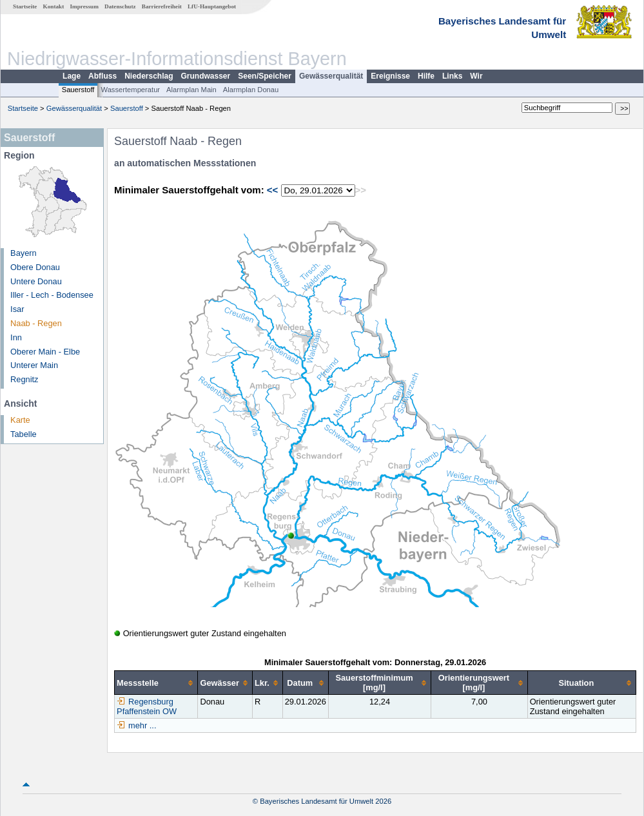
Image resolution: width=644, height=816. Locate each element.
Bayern (24, 253)
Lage (72, 76)
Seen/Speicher (265, 76)
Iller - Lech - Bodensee (52, 295)
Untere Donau (36, 281)
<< (273, 190)
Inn (16, 337)
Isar (17, 309)
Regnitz (24, 379)
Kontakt (54, 6)
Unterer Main (34, 365)
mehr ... (142, 725)
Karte (20, 420)
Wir (476, 76)
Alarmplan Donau (251, 90)
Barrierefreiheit (162, 6)
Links (452, 76)
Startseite (25, 6)
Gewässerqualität (331, 76)
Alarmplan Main (191, 90)
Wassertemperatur (130, 90)
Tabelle (24, 434)
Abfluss (102, 76)
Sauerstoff (78, 90)
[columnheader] (156, 683)
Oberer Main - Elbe (45, 352)
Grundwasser (206, 76)
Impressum (84, 6)
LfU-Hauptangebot (212, 6)
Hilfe (426, 76)
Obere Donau (35, 267)
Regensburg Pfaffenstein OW (147, 706)
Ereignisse (390, 76)
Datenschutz (120, 6)
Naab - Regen (36, 323)
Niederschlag (149, 76)
